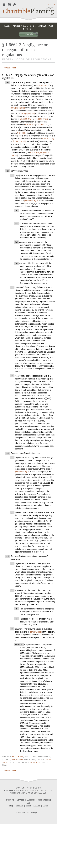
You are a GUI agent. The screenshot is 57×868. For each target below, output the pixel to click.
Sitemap (20, 806)
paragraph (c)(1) (18, 108)
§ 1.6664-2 (42, 85)
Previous (6, 68)
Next (14, 68)
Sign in (51, 4)
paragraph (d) (36, 632)
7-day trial (29, 34)
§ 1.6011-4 (30, 125)
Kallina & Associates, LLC (32, 793)
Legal (45, 806)
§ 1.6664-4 (22, 133)
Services (20, 800)
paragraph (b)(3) (31, 201)
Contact (37, 806)
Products (10, 800)
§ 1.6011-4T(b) (41, 119)
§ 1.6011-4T (43, 125)
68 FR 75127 (36, 762)
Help (11, 806)
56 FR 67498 (18, 757)
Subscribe (31, 800)
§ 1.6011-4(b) (26, 119)
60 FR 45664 (17, 760)
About (28, 806)
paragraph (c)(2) (28, 113)
